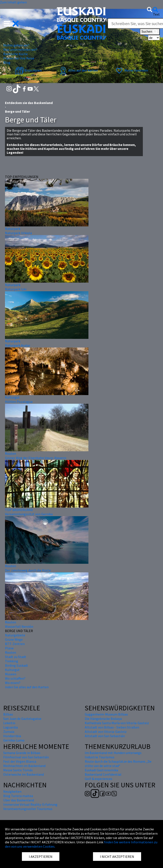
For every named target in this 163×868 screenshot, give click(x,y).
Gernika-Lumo (14, 740)
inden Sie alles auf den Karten (27, 687)
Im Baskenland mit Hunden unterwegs (113, 753)
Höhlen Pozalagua (19, 402)
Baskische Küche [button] (15, 54)
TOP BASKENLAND (19, 510)
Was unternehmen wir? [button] (20, 50)
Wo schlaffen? (15, 678)
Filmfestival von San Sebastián (26, 757)
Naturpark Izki (16, 289)
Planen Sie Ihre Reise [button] (19, 58)
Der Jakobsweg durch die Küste (28, 570)
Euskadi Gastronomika (101, 770)
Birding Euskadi (16, 665)
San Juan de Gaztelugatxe (22, 719)
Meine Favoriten (131, 70)
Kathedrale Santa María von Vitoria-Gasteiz (117, 723)
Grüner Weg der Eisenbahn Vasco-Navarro (36, 458)
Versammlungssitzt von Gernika (29, 514)
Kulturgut (12, 397)
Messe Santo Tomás (18, 770)
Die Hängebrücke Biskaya (103, 719)
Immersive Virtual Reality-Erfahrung (30, 804)
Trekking (12, 661)
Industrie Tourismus (100, 757)
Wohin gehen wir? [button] (16, 45)
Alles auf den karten (78, 70)
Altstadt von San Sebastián (105, 736)
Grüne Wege (14, 639)
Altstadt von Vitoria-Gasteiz (106, 732)
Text (156, 14)
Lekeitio (9, 723)
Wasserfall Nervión (19, 626)
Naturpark (13, 229)
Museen (11, 674)
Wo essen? (13, 683)
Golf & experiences (99, 779)
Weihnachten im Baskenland (24, 766)
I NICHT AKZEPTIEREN (117, 857)
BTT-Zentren (15, 644)
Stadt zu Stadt (16, 657)
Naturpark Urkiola (18, 233)
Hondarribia (12, 736)
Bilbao (8, 714)
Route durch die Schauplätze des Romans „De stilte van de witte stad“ (118, 764)
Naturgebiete (15, 635)
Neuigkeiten (12, 791)
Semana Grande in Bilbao (22, 753)
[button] (11, 23)
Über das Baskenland (19, 800)
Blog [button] (7, 62)
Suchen (150, 32)
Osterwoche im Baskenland (24, 774)
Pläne (9, 648)
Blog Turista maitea (18, 796)
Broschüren (28, 70)
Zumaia (9, 732)
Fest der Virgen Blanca (20, 761)
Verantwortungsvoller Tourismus (28, 809)
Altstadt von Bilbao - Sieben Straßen (112, 727)
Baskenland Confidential (103, 774)
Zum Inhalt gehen (13, 2)
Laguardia (11, 727)
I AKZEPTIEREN (41, 857)
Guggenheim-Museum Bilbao (106, 714)
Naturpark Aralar (18, 345)
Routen (11, 453)
